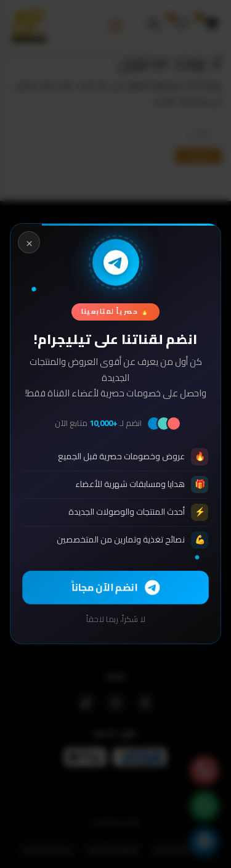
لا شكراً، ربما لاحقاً (116, 620)
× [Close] (29, 242)
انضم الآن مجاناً (115, 587)
